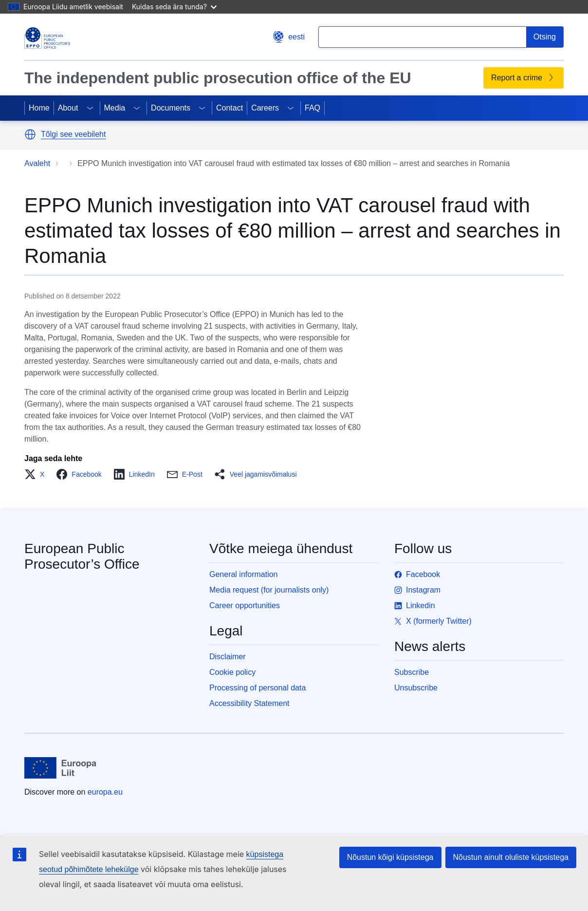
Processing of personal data (257, 688)
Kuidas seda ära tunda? (174, 7)
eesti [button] (289, 37)
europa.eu (105, 792)
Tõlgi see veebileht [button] (73, 134)
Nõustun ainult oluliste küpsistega (511, 857)
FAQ (312, 108)
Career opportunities (245, 605)
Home (39, 108)
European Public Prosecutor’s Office (82, 556)
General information (244, 574)
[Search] (545, 37)
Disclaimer (228, 657)
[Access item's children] (90, 108)
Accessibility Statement (249, 703)
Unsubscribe (416, 688)
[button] (30, 134)
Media (115, 108)
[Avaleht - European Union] (61, 768)
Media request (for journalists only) (269, 590)
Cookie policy (232, 672)
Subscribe (412, 672)
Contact (230, 108)
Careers (265, 108)
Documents (171, 108)
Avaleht (37, 163)
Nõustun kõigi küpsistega (390, 857)
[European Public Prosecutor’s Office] (47, 38)
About (68, 108)
